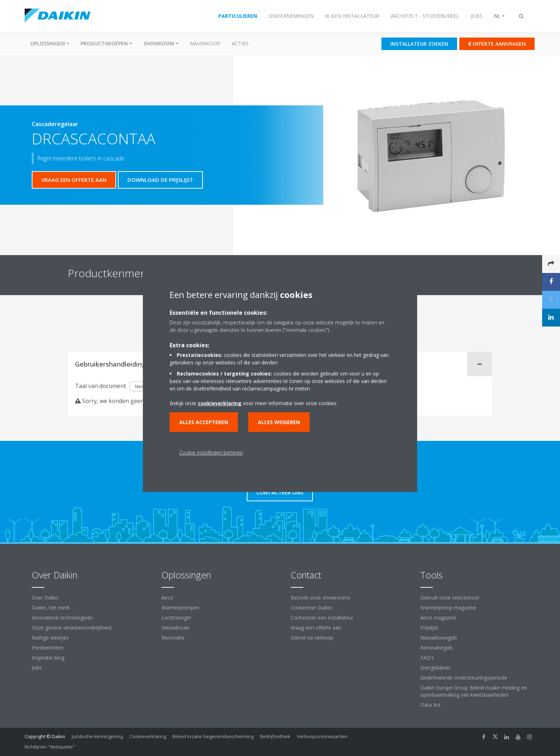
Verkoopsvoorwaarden (322, 736)
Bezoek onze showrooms (321, 598)
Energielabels (436, 668)
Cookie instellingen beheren (211, 452)
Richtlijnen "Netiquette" (50, 747)
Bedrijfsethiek (275, 736)
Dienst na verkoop (312, 638)
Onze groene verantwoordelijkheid (72, 628)
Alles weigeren (279, 422)
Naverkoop (205, 43)
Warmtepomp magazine (448, 608)
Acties (240, 43)
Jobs (37, 668)
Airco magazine (438, 618)
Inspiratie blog (48, 658)
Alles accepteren (204, 422)
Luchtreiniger (176, 618)
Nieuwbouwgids (439, 638)
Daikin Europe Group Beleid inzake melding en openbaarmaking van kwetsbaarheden (474, 691)
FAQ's (427, 658)
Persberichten (48, 648)
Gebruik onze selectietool (450, 598)
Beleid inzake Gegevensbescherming (213, 736)
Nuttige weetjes (50, 638)
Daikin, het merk (51, 608)
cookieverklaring (220, 403)
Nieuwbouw (175, 628)
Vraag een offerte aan (316, 628)
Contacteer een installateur (322, 618)
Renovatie (173, 638)
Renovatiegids (437, 648)
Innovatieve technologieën (62, 618)
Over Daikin (45, 598)
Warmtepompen (180, 608)
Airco (167, 598)
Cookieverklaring (148, 736)
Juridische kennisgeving (97, 736)
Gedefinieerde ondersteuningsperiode (464, 678)
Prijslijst (429, 628)
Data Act (431, 705)
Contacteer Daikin (311, 608)
